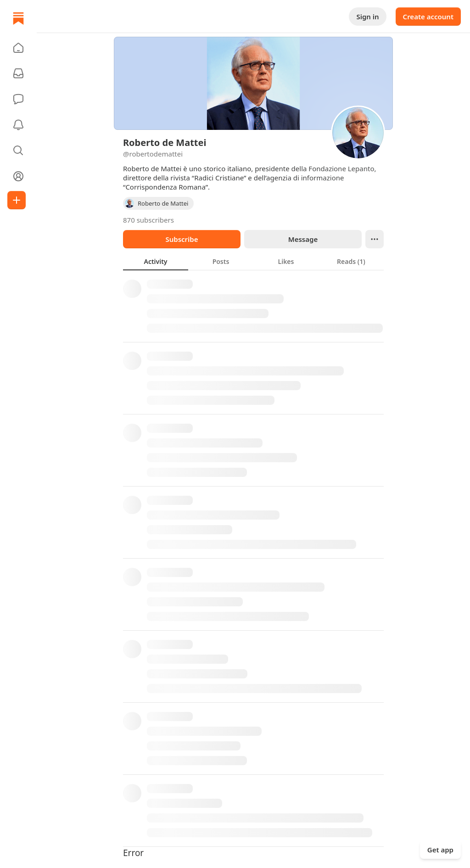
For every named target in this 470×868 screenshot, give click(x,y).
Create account (428, 17)
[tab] (156, 261)
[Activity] (18, 125)
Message (303, 239)
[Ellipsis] (375, 239)
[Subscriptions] (18, 73)
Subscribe (182, 239)
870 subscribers (148, 220)
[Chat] (18, 99)
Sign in (367, 17)
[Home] (18, 18)
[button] (18, 48)
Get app (440, 850)
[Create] (17, 200)
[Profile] (18, 176)
